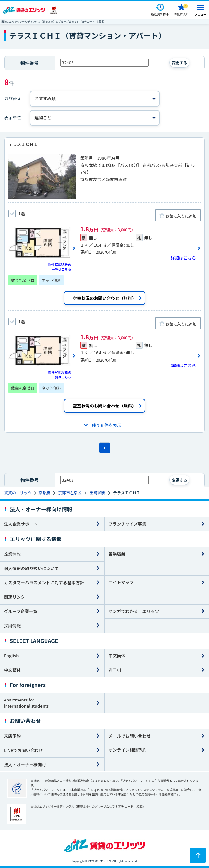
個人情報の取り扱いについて (31, 568)
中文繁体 (12, 670)
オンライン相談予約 (128, 750)
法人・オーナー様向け (25, 764)
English (11, 655)
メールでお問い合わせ (130, 736)
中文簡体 (117, 655)
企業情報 (12, 554)
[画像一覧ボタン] (42, 248)
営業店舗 (117, 554)
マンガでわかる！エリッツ (134, 611)
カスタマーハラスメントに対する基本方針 (44, 583)
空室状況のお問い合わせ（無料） (104, 298)
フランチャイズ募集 (127, 524)
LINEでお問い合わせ (23, 750)
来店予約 (12, 736)
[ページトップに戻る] (198, 855)
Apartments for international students (26, 703)
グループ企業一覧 (21, 611)
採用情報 (12, 626)
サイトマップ (121, 582)
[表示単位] (95, 118)
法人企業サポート (21, 524)
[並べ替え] (95, 99)
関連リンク (14, 597)
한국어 (115, 670)
